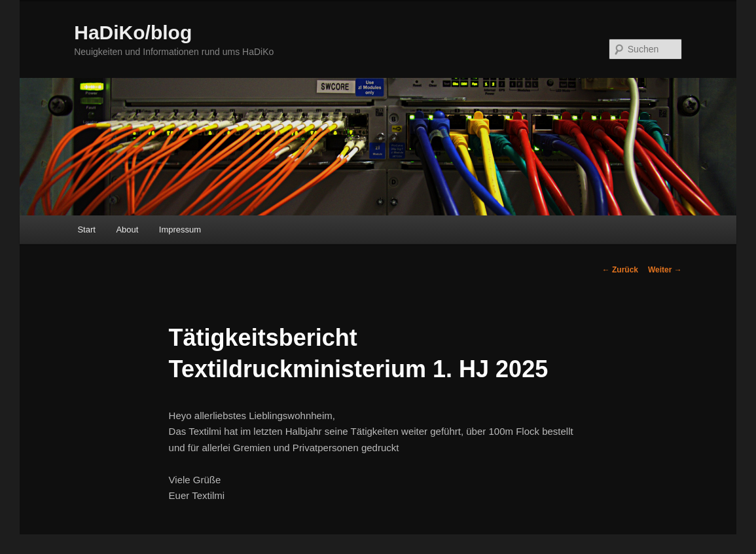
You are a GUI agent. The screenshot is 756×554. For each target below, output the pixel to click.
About (127, 230)
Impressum (180, 230)
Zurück (620, 270)
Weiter (665, 270)
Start (86, 230)
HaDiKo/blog (133, 32)
